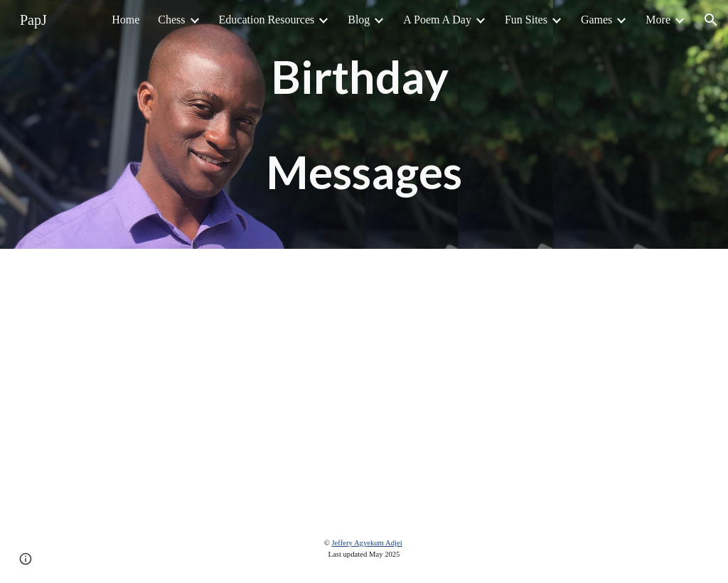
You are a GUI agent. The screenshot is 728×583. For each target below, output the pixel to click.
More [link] (658, 20)
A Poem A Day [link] (437, 20)
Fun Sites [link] (526, 20)
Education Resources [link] (267, 20)
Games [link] (596, 20)
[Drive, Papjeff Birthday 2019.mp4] (364, 382)
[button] (711, 20)
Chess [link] (171, 20)
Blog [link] (359, 20)
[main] (364, 124)
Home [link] (125, 20)
